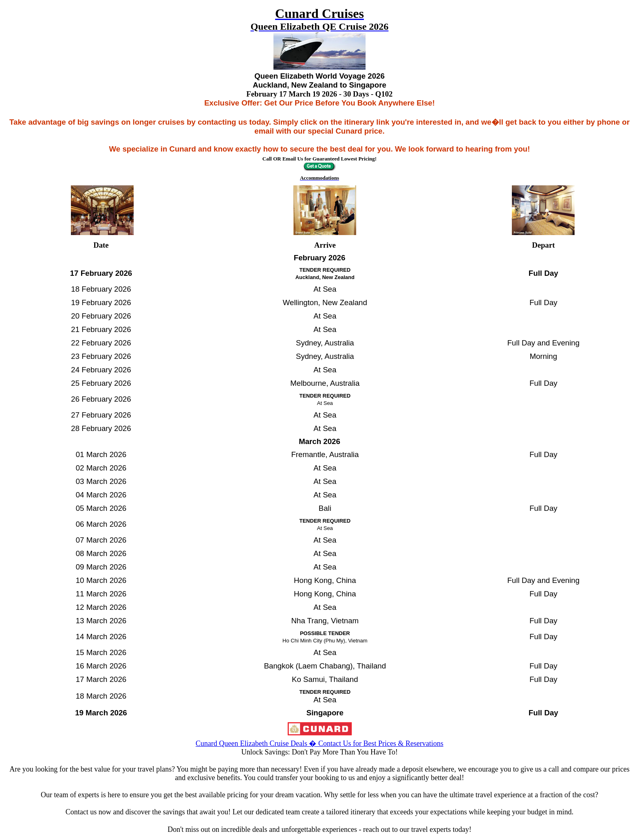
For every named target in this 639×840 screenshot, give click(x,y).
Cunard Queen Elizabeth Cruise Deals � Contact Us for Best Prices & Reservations (319, 743)
